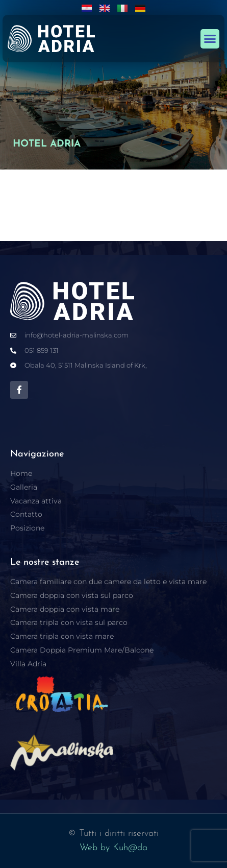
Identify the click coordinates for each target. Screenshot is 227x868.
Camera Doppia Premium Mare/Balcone (82, 650)
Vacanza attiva (36, 501)
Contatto (26, 514)
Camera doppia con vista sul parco (72, 595)
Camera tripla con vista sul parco (69, 622)
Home (21, 473)
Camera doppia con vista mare (65, 609)
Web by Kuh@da (113, 848)
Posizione (27, 528)
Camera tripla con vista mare (62, 636)
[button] (210, 39)
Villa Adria (28, 664)
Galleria (24, 487)
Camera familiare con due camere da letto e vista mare (108, 582)
